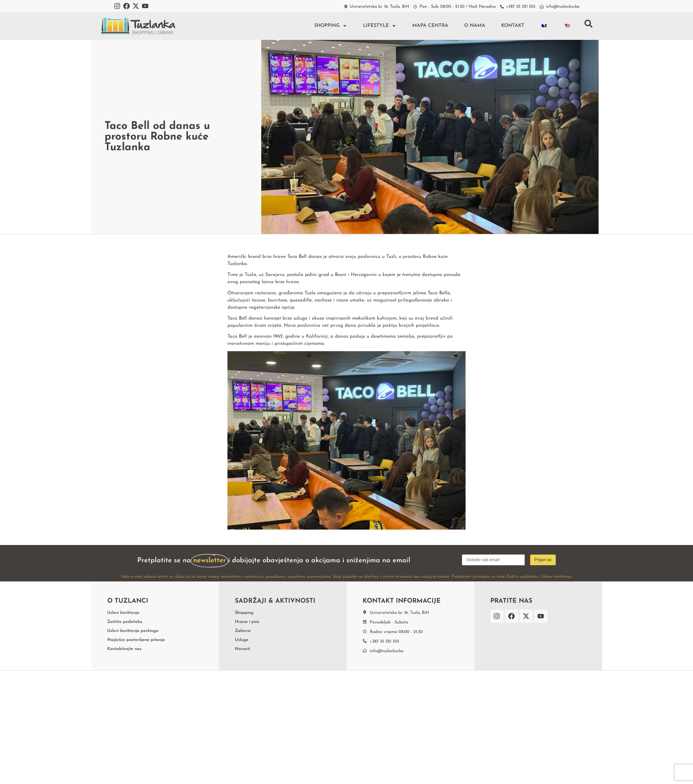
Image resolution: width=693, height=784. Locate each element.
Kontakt (513, 26)
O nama (475, 26)
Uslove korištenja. (557, 577)
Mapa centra (430, 26)
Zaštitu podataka (522, 577)
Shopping (331, 26)
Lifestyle (380, 26)
